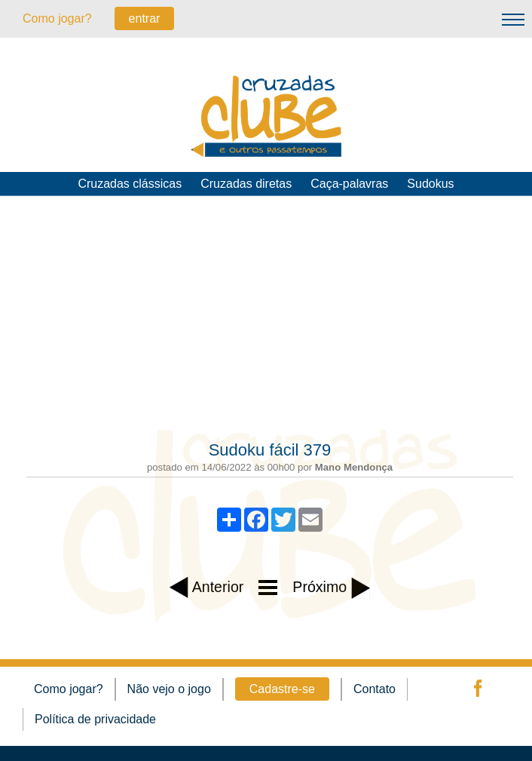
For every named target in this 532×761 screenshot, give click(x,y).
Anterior (206, 588)
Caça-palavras (349, 184)
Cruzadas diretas (246, 184)
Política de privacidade (95, 719)
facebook (476, 689)
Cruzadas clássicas (130, 184)
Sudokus (430, 184)
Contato (375, 689)
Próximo (331, 588)
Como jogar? (57, 18)
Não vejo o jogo (169, 689)
